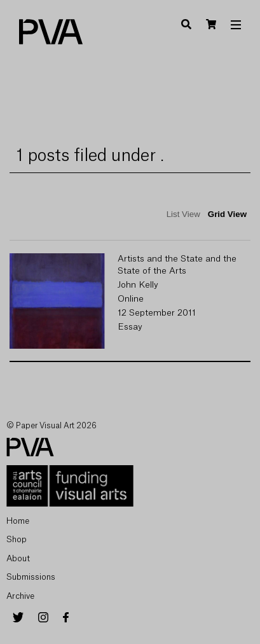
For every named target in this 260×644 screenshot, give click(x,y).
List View (183, 214)
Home (18, 521)
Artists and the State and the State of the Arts (177, 265)
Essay (130, 327)
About (18, 558)
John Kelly (138, 285)
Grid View (227, 214)
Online (131, 299)
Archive (20, 596)
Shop (17, 539)
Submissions (31, 577)
